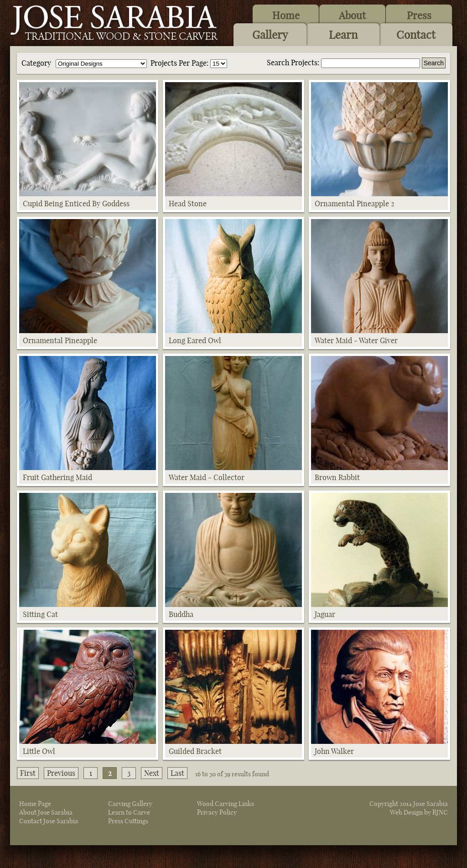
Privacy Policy (217, 812)
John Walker (334, 751)
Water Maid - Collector (207, 477)
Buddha (181, 614)
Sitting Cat (40, 614)
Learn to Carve (129, 812)
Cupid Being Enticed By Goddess (76, 204)
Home (286, 16)
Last (177, 773)
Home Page (35, 804)
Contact (416, 35)
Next (152, 773)
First (28, 773)
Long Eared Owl (195, 340)
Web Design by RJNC (419, 812)
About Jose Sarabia (46, 812)
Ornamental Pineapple (60, 340)
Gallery (270, 35)
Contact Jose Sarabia (49, 821)
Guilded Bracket (195, 751)
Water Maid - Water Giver (356, 340)
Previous (61, 773)
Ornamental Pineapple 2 (355, 204)
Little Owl (39, 751)
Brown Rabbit (337, 477)
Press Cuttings (128, 821)
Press (419, 16)
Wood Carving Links (226, 804)
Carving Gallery (130, 804)
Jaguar (325, 614)
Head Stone (188, 204)
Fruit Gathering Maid (57, 477)
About (352, 16)
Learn (343, 35)
